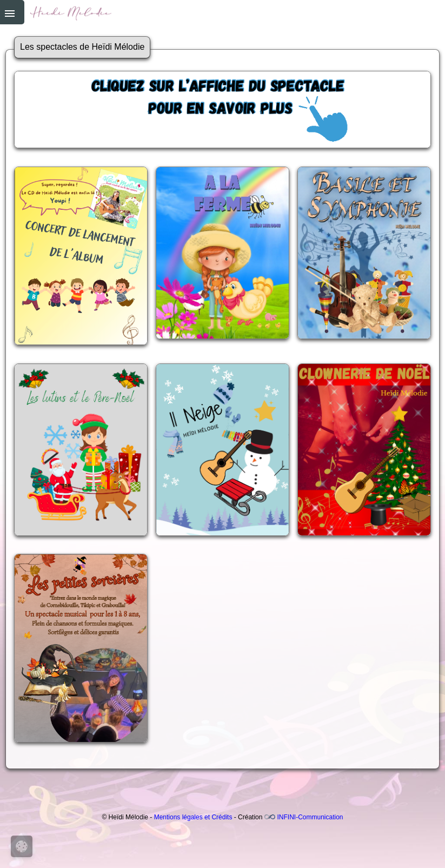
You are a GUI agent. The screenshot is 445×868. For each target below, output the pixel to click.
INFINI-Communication (310, 817)
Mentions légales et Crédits (193, 817)
